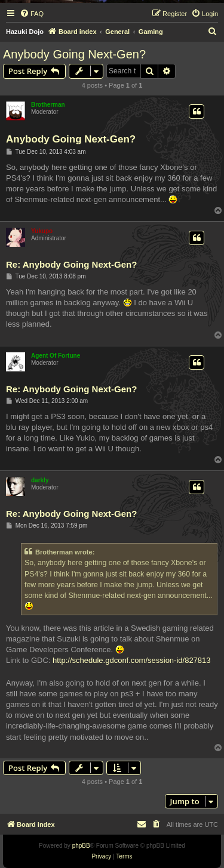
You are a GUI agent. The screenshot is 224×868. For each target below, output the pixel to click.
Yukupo (42, 231)
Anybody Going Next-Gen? (74, 54)
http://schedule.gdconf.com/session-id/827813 (132, 660)
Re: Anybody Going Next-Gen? (71, 264)
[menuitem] (32, 14)
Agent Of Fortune (56, 356)
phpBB (81, 846)
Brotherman (48, 105)
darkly (40, 480)
